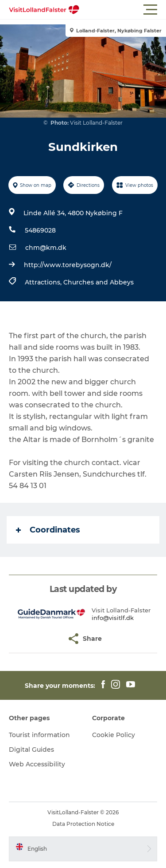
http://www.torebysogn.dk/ (68, 265)
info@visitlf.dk (113, 618)
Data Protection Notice (83, 824)
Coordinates (48, 530)
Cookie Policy (114, 735)
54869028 (40, 230)
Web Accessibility (37, 764)
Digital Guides (31, 750)
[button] (123, 10)
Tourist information (39, 735)
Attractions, (44, 282)
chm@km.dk (46, 248)
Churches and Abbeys (98, 282)
